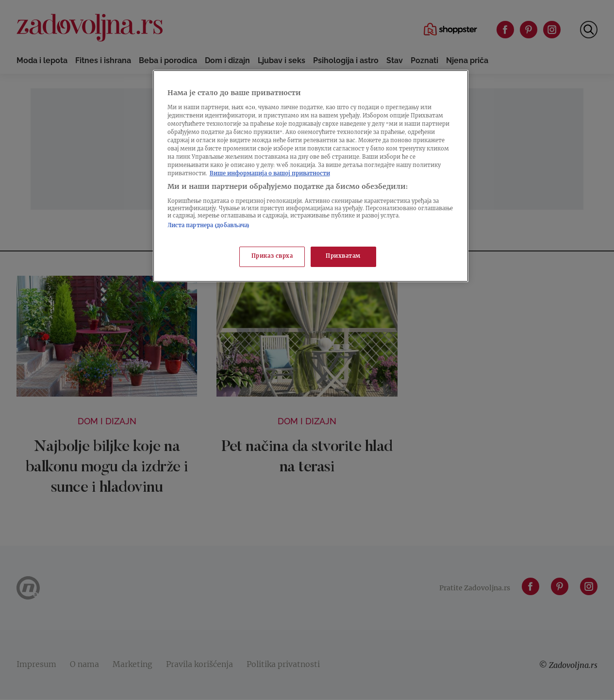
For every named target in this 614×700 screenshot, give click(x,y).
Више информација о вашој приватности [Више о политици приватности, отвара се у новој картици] (270, 174)
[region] (311, 176)
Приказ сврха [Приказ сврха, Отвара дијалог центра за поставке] (272, 257)
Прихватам (343, 257)
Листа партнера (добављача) (209, 226)
